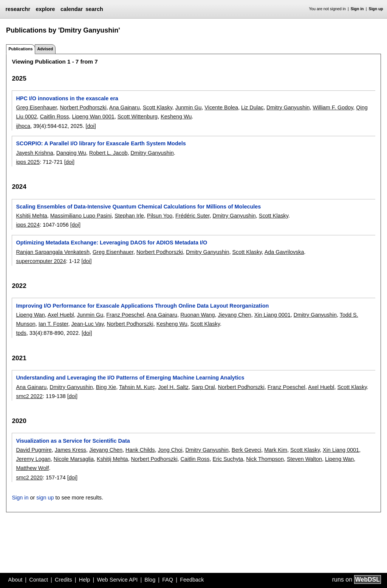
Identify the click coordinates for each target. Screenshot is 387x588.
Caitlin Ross (55, 117)
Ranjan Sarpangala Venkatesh (53, 252)
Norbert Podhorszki (83, 107)
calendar (72, 9)
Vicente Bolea (221, 107)
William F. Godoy (333, 107)
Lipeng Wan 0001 (93, 117)
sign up (45, 498)
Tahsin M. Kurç (137, 387)
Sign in (357, 9)
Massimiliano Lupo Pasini (81, 216)
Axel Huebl (61, 315)
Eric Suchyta (228, 459)
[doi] (91, 126)
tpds (21, 333)
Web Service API (117, 580)
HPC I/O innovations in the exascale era (67, 98)
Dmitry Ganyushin (288, 107)
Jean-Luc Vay (88, 324)
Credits (63, 580)
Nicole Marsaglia (74, 459)
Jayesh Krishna (34, 153)
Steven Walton (304, 459)
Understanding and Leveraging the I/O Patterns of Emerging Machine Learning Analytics (130, 378)
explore (45, 9)
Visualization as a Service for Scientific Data (73, 441)
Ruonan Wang (197, 315)
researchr (18, 9)
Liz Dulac (252, 107)
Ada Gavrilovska (284, 252)
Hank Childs (140, 450)
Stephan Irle (129, 216)
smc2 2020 (29, 478)
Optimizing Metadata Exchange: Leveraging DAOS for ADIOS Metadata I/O (111, 243)
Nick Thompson (265, 459)
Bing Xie (106, 387)
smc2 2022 (29, 396)
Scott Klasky (158, 107)
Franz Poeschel (125, 315)
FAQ (168, 580)
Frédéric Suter (192, 216)
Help (85, 580)
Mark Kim (276, 450)
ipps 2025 (28, 162)
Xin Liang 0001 (272, 315)
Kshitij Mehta (31, 216)
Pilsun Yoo (160, 216)
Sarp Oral (203, 387)
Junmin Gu (189, 107)
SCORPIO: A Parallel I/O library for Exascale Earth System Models (101, 143)
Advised (45, 49)
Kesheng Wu (176, 117)
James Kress (70, 450)
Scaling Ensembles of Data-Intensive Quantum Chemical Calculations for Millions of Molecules (138, 207)
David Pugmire (34, 450)
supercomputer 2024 (41, 261)
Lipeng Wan (30, 315)
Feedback (192, 580)
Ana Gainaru (125, 107)
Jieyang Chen (235, 315)
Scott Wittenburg (138, 117)
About (15, 580)
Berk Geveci (246, 450)
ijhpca (23, 126)
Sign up (376, 9)
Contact (39, 580)
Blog (150, 580)
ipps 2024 (28, 225)
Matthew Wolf (32, 468)
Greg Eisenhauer (36, 107)
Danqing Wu (71, 153)
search (94, 9)
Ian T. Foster (53, 324)
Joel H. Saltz (173, 387)
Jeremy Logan (33, 459)
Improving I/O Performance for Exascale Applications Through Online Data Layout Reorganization (142, 306)
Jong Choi (170, 450)
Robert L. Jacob (108, 153)
